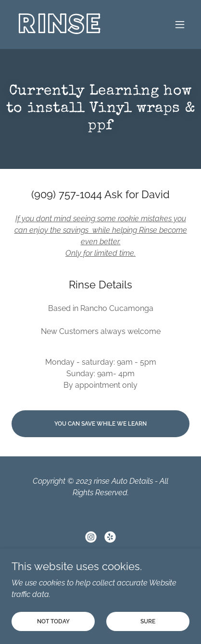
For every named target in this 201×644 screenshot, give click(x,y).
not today (53, 621)
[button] (180, 24)
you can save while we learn (100, 424)
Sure (148, 621)
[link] (60, 30)
